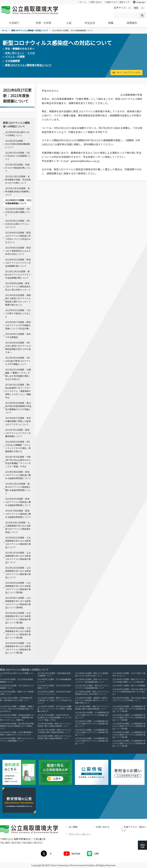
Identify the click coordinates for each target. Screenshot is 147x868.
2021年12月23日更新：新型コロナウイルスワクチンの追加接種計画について (18, 275)
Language (139, 2)
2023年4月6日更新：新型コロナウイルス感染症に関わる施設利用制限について (18, 475)
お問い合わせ (96, 2)
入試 (69, 23)
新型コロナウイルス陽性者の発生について (28, 65)
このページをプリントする (126, 72)
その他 (31, 53)
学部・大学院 (44, 23)
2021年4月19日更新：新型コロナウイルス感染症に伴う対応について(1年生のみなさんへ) (18, 237)
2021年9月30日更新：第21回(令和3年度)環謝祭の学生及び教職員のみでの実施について (18, 408)
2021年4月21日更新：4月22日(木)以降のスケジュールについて (18, 224)
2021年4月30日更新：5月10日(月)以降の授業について (18, 212)
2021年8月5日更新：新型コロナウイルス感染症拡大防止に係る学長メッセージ (18, 286)
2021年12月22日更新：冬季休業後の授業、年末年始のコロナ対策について (18, 180)
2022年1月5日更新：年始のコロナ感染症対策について (18, 168)
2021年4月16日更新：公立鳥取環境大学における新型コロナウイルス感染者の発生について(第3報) (18, 618)
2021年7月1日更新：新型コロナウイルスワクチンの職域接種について (18, 433)
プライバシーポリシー (80, 834)
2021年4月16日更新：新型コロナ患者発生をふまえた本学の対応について (18, 251)
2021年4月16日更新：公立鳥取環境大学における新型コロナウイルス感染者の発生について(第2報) (18, 633)
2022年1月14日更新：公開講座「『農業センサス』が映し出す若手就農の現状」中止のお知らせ (18, 374)
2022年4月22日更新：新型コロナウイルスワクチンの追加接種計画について (18, 263)
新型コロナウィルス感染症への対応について (30, 30)
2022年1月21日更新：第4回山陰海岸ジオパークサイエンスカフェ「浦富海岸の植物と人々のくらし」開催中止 (18, 391)
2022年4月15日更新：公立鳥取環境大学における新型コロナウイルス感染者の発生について (18, 542)
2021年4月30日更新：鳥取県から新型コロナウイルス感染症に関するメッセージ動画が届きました (18, 300)
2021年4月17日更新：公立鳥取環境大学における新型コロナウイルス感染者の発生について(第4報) (18, 603)
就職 (111, 23)
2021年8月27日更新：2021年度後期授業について (18, 202)
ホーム (83, 2)
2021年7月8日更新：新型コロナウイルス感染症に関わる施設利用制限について (18, 514)
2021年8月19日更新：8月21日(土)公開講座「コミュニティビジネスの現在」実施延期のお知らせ (18, 446)
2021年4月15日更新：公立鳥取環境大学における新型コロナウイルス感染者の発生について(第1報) (18, 648)
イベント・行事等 (15, 56)
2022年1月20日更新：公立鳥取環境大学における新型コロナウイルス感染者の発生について (18, 557)
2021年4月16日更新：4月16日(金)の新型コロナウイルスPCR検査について (18, 361)
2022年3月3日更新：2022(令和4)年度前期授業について (17, 144)
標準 (136, 8)
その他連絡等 (12, 61)
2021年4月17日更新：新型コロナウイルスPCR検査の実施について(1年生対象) (18, 325)
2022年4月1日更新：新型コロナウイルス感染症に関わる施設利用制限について (18, 502)
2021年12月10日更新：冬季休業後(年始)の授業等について (18, 191)
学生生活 (90, 23)
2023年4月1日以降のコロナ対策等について (17, 134)
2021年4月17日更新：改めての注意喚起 (18, 336)
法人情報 (73, 827)
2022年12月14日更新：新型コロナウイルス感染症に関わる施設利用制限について (18, 488)
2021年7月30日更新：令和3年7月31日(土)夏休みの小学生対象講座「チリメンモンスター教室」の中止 (18, 462)
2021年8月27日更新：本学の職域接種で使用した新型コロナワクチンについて (18, 421)
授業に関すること (15, 53)
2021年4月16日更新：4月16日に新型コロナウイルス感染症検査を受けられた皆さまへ (18, 347)
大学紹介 (14, 23)
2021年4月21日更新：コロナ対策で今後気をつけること (18, 313)
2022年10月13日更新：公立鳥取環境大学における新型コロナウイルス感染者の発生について (18, 527)
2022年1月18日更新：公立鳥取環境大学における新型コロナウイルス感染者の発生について (18, 573)
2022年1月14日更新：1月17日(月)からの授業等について (18, 156)
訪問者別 (132, 23)
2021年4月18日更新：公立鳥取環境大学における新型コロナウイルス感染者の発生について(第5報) (18, 588)
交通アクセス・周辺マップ (118, 2)
